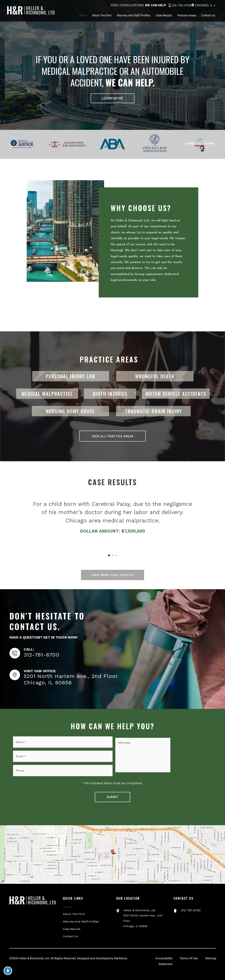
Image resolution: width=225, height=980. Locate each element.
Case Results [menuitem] (72, 924)
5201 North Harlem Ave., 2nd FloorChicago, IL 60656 (71, 679)
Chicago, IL (204, 5)
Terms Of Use (189, 954)
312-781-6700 (180, 5)
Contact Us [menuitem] (70, 932)
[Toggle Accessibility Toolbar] (8, 972)
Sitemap (211, 954)
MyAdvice (123, 954)
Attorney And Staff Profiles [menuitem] (81, 917)
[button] (113, 98)
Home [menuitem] (67, 902)
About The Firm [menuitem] (74, 909)
